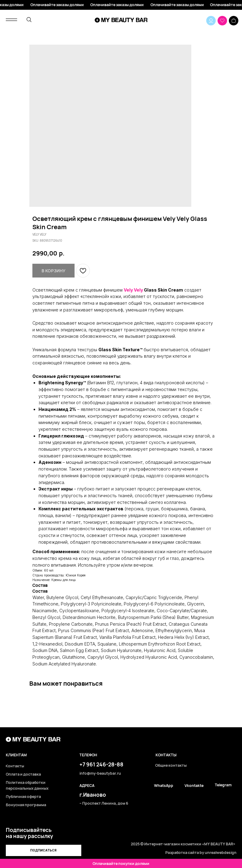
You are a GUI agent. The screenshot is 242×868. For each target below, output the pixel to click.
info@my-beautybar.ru (100, 774)
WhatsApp (164, 786)
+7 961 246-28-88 (101, 764)
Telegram (223, 785)
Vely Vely (133, 290)
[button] (44, 850)
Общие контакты (171, 766)
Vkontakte (194, 786)
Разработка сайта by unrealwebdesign (201, 853)
